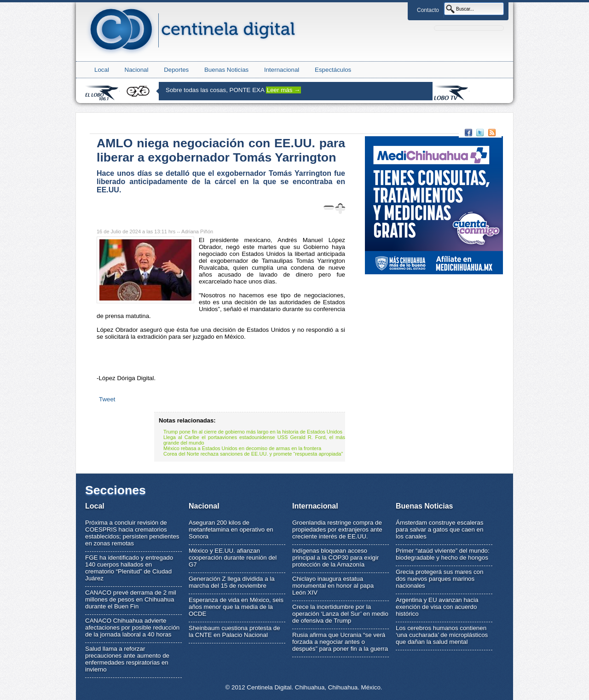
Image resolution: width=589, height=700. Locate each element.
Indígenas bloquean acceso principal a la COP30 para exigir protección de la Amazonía (335, 558)
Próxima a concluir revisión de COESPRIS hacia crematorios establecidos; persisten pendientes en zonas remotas (132, 533)
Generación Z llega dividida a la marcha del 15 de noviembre (232, 582)
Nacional (137, 70)
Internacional (282, 70)
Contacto (428, 10)
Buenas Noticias (226, 70)
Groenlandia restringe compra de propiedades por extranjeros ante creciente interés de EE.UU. (337, 529)
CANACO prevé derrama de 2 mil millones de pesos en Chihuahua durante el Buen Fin (131, 599)
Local (102, 70)
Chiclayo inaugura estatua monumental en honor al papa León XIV (333, 586)
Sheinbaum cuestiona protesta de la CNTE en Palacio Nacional (234, 631)
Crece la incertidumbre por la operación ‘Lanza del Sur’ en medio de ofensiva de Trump (340, 614)
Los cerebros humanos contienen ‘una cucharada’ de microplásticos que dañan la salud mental (442, 635)
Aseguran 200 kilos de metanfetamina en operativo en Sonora (231, 529)
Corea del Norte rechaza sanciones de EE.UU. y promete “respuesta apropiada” (253, 454)
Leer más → (284, 90)
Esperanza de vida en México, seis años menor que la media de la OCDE (236, 607)
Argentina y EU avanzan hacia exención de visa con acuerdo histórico (437, 607)
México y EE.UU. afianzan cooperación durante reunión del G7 (233, 558)
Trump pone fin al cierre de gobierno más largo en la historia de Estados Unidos (253, 432)
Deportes (176, 70)
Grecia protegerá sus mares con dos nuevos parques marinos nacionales (439, 579)
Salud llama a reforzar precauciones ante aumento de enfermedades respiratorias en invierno (127, 659)
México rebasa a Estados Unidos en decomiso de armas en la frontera (242, 448)
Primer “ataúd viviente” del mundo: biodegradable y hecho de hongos (443, 554)
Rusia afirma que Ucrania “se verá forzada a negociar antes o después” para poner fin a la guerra (340, 642)
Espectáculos (333, 70)
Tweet (107, 399)
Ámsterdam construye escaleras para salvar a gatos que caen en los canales (439, 529)
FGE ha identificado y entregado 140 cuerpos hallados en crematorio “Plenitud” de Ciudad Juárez (129, 568)
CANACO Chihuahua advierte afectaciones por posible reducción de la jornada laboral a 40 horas (132, 628)
